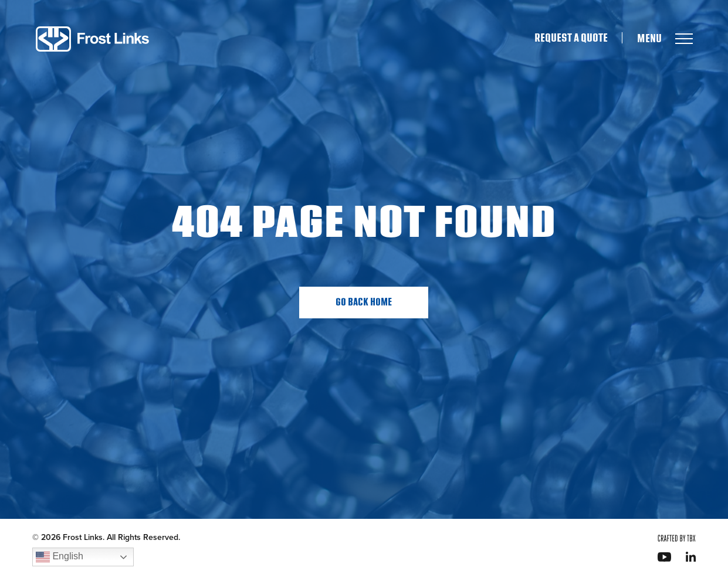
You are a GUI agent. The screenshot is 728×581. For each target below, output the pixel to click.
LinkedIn (691, 557)
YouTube (664, 557)
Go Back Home (364, 302)
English (60, 557)
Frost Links (92, 39)
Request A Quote (571, 38)
